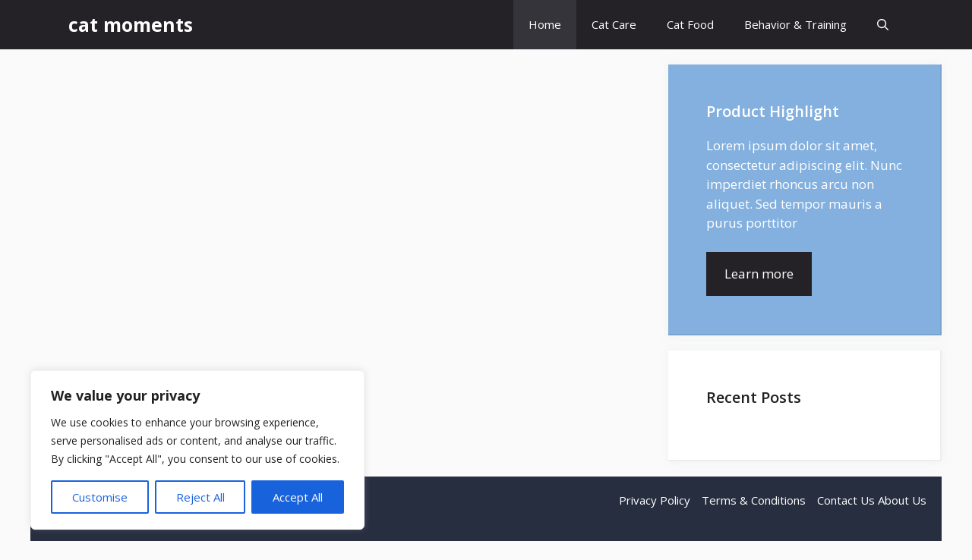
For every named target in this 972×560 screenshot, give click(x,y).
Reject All (200, 497)
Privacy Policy (655, 500)
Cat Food (690, 24)
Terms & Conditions (754, 500)
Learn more (759, 274)
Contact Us (846, 500)
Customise (100, 497)
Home (545, 24)
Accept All (298, 497)
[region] (197, 450)
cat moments (131, 24)
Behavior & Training (795, 24)
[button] (883, 25)
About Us (902, 500)
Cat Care (614, 24)
